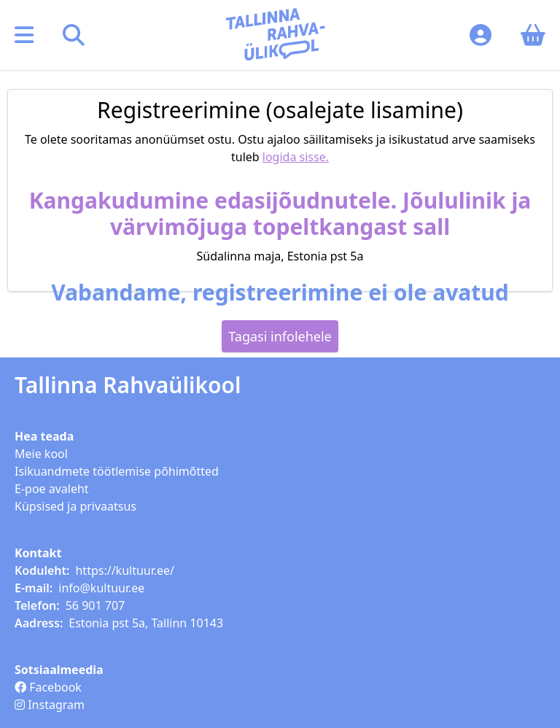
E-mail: (34, 588)
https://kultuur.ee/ (125, 570)
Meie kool (41, 454)
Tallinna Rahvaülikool (128, 385)
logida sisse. (296, 157)
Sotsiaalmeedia (59, 670)
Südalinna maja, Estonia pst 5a (280, 256)
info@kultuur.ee (101, 588)
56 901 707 (96, 605)
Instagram (50, 705)
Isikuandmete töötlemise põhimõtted (117, 471)
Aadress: (39, 623)
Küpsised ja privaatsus (75, 506)
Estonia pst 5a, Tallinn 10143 (146, 623)
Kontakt (38, 553)
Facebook (48, 687)
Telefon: (37, 605)
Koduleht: (42, 570)
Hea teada (44, 436)
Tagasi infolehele (280, 336)
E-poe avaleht (52, 489)
